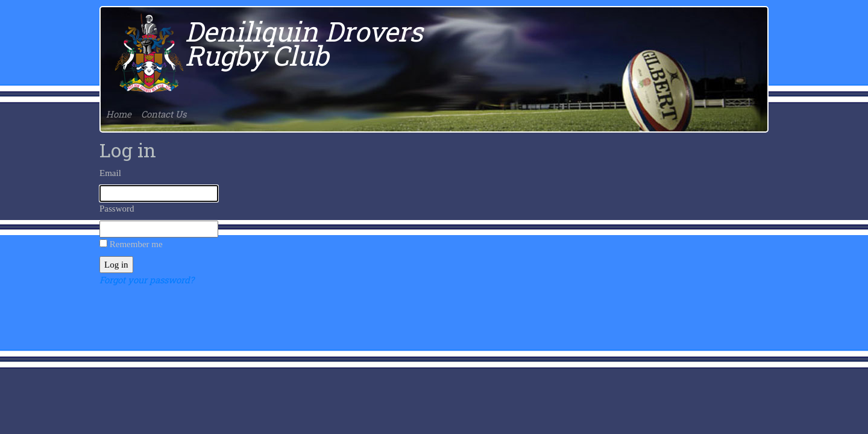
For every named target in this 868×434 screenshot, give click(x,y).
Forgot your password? (147, 280)
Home (119, 114)
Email (110, 173)
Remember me (136, 244)
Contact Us (164, 114)
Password (117, 209)
